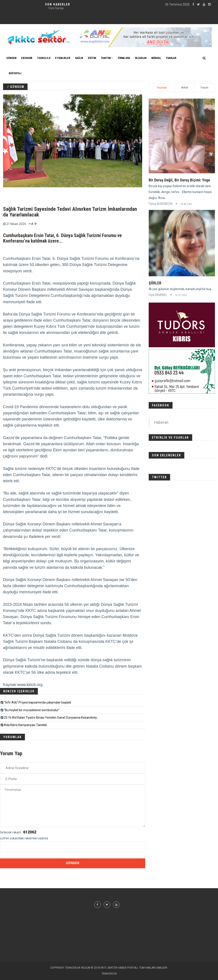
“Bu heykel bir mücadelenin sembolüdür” (32, 710)
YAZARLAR (141, 58)
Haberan (161, 422)
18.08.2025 (186, 204)
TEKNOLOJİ (44, 58)
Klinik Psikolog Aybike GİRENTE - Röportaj (56, 8)
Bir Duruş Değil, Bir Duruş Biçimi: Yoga (179, 180)
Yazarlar (162, 88)
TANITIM (107, 58)
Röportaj (15, 73)
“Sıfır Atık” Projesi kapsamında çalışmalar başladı (37, 702)
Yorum (204, 88)
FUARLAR (171, 58)
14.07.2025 (181, 295)
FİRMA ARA (124, 58)
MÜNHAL (156, 58)
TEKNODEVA (109, 974)
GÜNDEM (11, 58)
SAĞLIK (79, 58)
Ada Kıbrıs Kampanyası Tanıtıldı (25, 725)
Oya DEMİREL (158, 295)
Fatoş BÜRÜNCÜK (161, 204)
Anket (185, 88)
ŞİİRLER (155, 283)
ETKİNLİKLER (63, 58)
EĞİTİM (92, 58)
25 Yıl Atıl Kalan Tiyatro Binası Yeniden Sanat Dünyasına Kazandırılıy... (51, 718)
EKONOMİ (27, 58)
